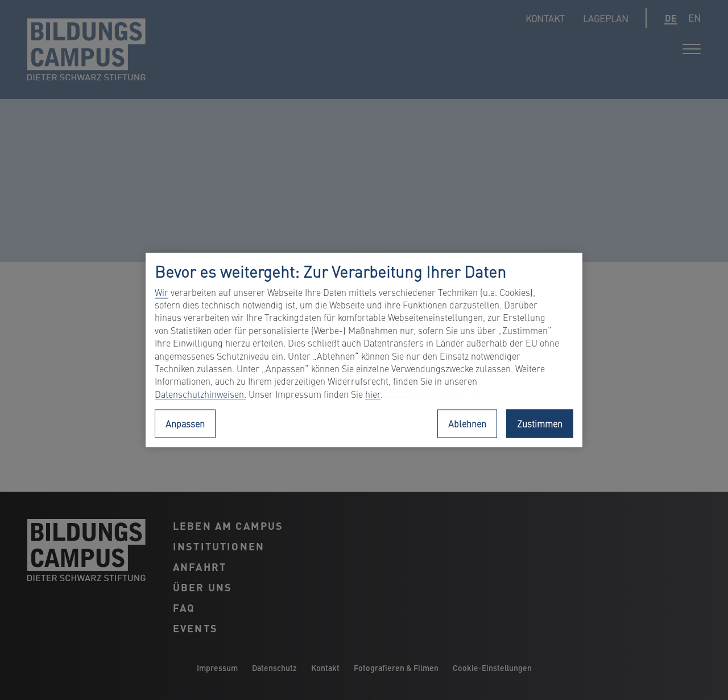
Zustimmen (540, 424)
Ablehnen (467, 424)
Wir (162, 292)
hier (373, 394)
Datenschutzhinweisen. (200, 394)
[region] (364, 350)
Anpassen (185, 424)
